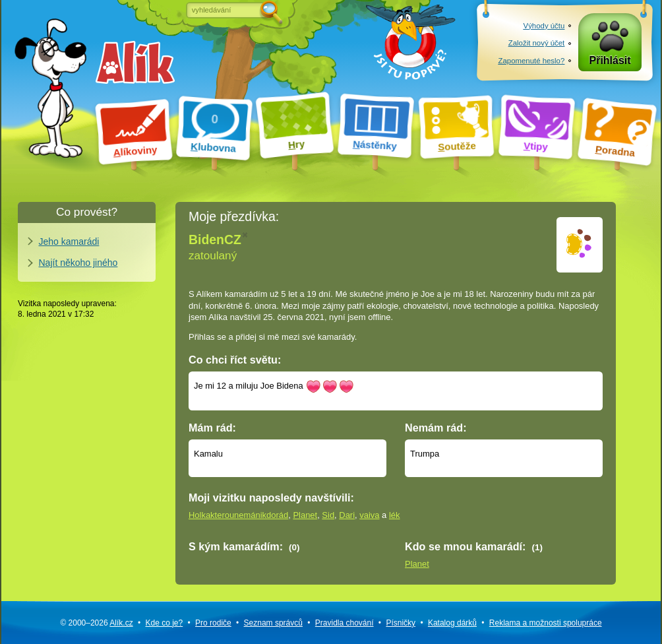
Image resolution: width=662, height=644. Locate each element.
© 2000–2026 (96, 623)
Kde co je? (164, 623)
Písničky (401, 623)
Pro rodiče (213, 623)
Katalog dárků (452, 623)
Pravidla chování (345, 623)
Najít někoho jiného (78, 263)
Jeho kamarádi (69, 241)
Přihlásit (610, 60)
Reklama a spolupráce (546, 623)
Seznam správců (273, 623)
